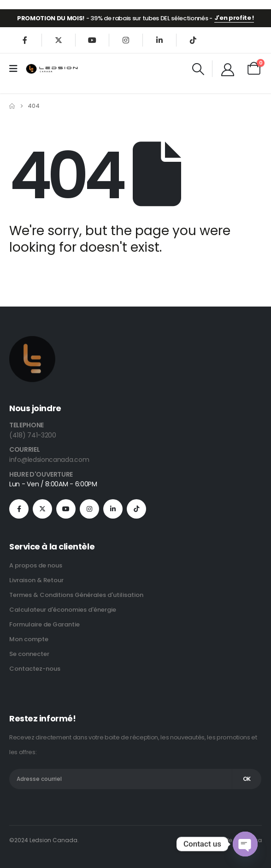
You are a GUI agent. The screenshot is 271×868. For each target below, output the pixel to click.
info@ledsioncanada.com (49, 460)
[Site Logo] (52, 68)
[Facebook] (25, 40)
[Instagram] (126, 40)
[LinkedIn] (159, 40)
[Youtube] (92, 40)
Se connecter (29, 654)
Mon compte (29, 639)
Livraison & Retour (36, 580)
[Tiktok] (193, 40)
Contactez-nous (35, 669)
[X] (59, 40)
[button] (198, 69)
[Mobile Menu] (16, 69)
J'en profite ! (234, 18)
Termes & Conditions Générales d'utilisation (76, 595)
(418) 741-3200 (33, 435)
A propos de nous (36, 565)
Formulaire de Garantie (44, 624)
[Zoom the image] (32, 341)
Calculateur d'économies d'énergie (63, 610)
